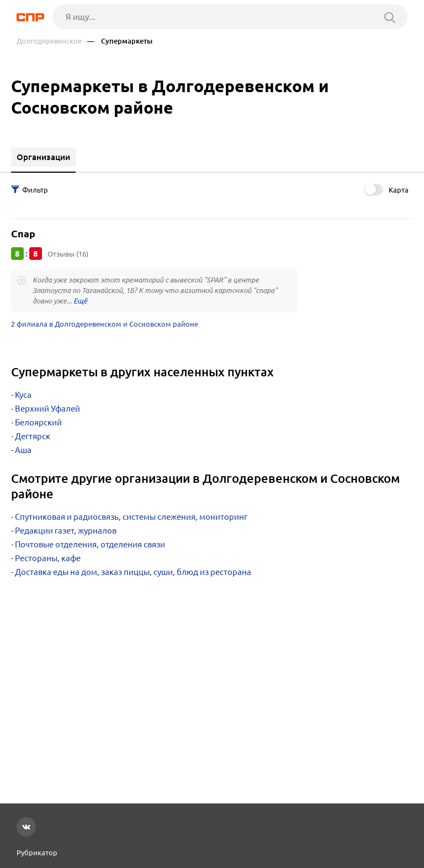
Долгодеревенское (49, 41)
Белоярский (38, 422)
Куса (23, 395)
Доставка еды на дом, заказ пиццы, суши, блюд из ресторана (133, 572)
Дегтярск (33, 436)
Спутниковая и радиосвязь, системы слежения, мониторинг (131, 517)
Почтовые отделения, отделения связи (90, 544)
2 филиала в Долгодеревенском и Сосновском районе (105, 324)
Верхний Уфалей (47, 409)
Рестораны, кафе (48, 558)
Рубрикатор (37, 853)
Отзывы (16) (68, 254)
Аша (23, 450)
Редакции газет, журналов (66, 531)
